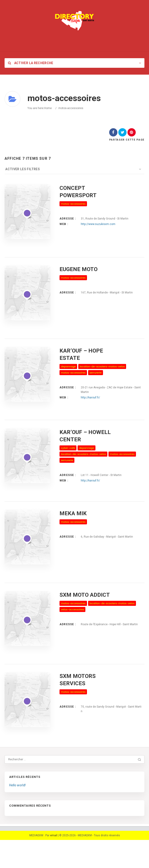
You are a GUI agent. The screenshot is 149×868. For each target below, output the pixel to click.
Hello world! (17, 813)
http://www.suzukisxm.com (98, 224)
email (54, 863)
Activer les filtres (22, 169)
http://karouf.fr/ (90, 407)
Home (48, 108)
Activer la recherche (31, 63)
